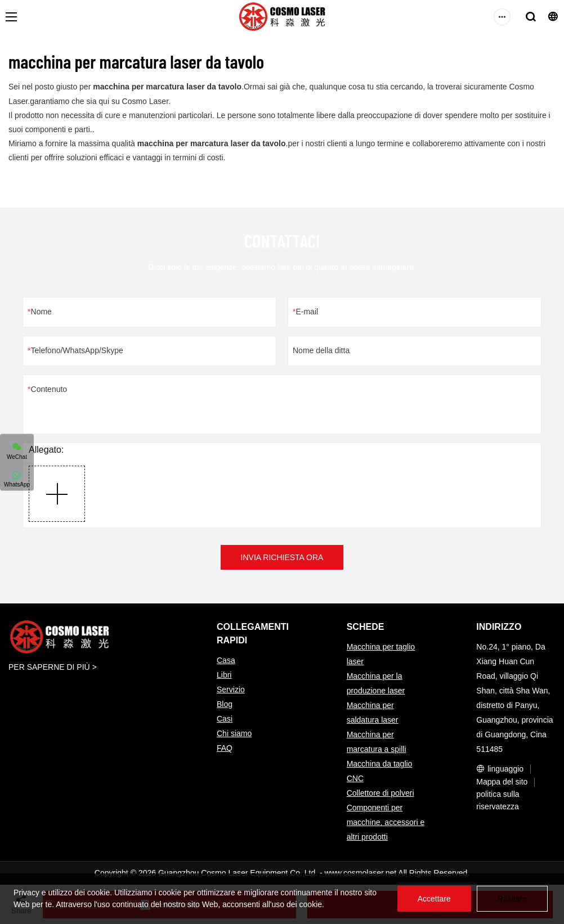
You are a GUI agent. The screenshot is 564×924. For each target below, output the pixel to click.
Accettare (434, 899)
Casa (226, 660)
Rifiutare (512, 899)
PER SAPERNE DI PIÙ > (53, 667)
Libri (224, 675)
